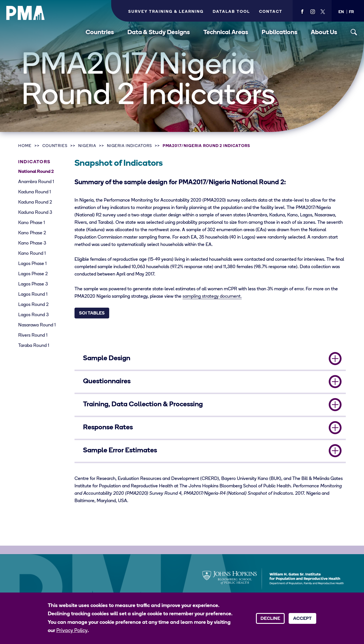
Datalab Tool (231, 12)
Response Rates (108, 428)
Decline (270, 619)
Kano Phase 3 (32, 243)
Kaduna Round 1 (35, 192)
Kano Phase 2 (32, 233)
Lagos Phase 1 (32, 264)
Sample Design (107, 359)
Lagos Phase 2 (33, 274)
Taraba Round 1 (34, 346)
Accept (302, 619)
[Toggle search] (354, 32)
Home (25, 146)
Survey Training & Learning (166, 12)
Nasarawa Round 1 (37, 325)
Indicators (34, 162)
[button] (341, 12)
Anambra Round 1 (36, 182)
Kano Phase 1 (32, 223)
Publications (280, 33)
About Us (324, 33)
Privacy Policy (72, 631)
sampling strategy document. (212, 297)
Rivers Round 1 (33, 336)
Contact (271, 12)
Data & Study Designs (159, 33)
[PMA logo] (26, 13)
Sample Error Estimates (120, 451)
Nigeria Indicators (129, 146)
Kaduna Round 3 (35, 213)
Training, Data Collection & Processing (143, 405)
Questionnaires (107, 382)
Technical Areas (226, 33)
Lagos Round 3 (33, 315)
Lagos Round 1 (33, 295)
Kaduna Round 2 (35, 202)
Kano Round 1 (32, 254)
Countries (100, 33)
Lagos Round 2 (33, 305)
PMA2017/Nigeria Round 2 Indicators (206, 146)
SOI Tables (92, 313)
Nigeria (87, 146)
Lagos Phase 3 (33, 284)
